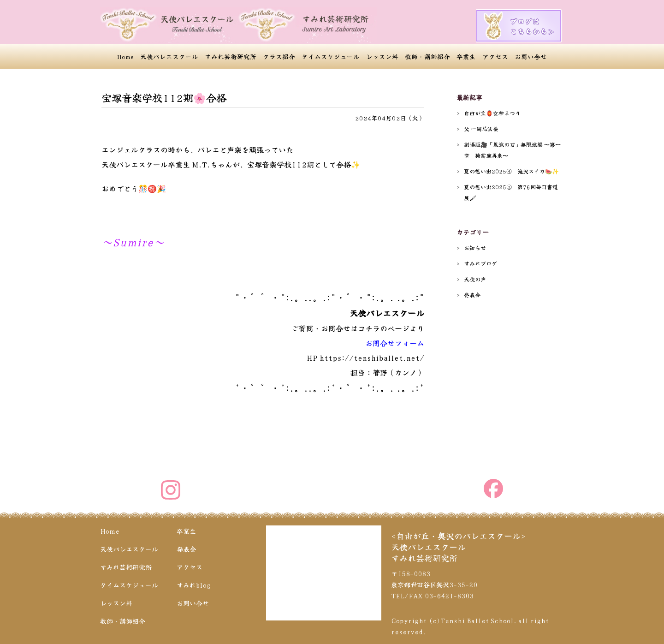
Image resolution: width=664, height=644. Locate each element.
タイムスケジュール (331, 56)
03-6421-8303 (449, 596)
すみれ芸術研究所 (231, 56)
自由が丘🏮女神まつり (492, 113)
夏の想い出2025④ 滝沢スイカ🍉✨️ (511, 171)
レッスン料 (382, 56)
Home (125, 56)
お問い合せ (531, 56)
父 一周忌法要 (481, 128)
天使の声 (475, 279)
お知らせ (475, 247)
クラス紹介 (279, 56)
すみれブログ (480, 263)
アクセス (495, 56)
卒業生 (466, 56)
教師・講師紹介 (427, 56)
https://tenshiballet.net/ (372, 358)
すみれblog (194, 585)
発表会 (472, 295)
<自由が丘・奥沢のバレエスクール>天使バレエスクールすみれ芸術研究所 (458, 547)
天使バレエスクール (169, 56)
